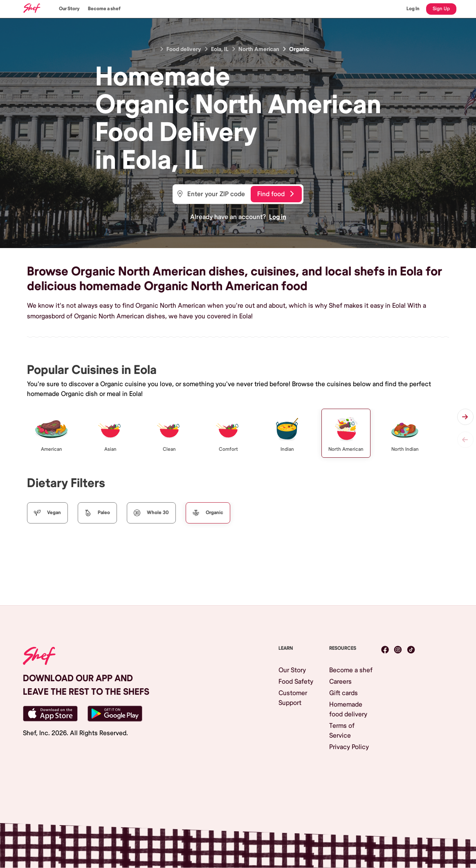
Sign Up (441, 9)
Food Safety (296, 682)
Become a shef (104, 9)
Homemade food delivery (348, 709)
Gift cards (344, 693)
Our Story (69, 9)
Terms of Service (342, 731)
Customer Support (293, 698)
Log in (278, 217)
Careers (340, 682)
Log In (413, 9)
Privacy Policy (349, 747)
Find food (275, 194)
